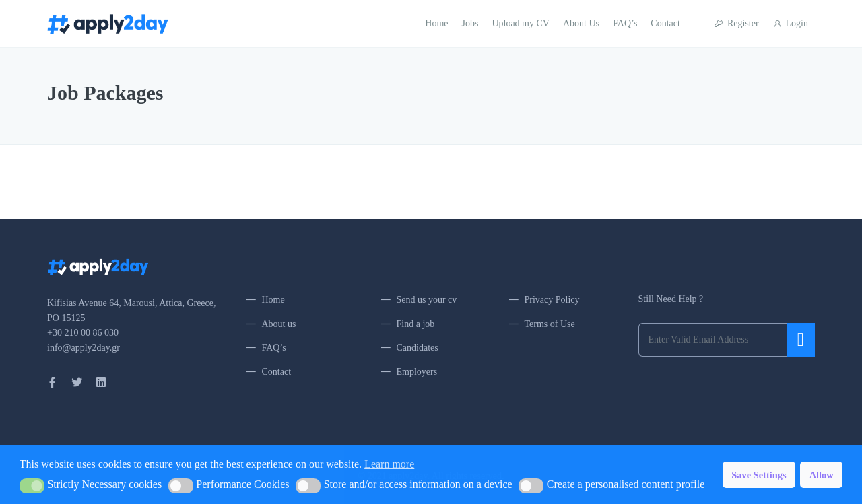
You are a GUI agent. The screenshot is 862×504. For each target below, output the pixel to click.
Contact (665, 23)
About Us (581, 23)
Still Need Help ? (671, 299)
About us (279, 324)
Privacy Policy (552, 300)
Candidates (418, 348)
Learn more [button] (389, 464)
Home (436, 23)
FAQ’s (625, 23)
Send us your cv (427, 300)
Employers (417, 372)
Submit (801, 340)
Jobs (470, 23)
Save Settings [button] (759, 475)
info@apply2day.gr (84, 348)
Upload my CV (521, 23)
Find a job (416, 324)
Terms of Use (550, 324)
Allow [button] (822, 475)
